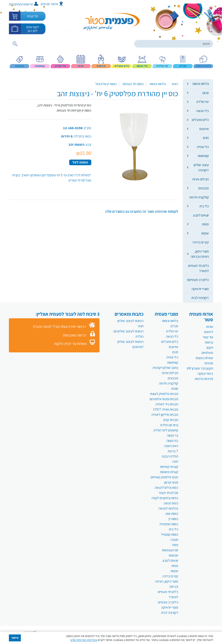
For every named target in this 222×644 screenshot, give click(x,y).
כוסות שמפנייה (169, 524)
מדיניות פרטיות (204, 379)
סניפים (209, 363)
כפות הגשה (171, 503)
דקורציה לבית (200, 298)
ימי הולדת (203, 102)
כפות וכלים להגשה (166, 488)
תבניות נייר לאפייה (167, 404)
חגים (206, 138)
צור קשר (208, 337)
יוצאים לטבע (201, 215)
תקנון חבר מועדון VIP (200, 368)
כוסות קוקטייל (170, 534)
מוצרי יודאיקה (200, 289)
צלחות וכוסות (201, 84)
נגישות (209, 342)
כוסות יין (173, 519)
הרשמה (30, 4)
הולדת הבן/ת (170, 456)
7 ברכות (173, 451)
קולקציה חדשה (199, 197)
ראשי (175, 84)
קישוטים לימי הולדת (166, 430)
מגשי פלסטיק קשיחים (164, 477)
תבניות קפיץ (171, 420)
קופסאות (203, 156)
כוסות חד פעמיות (133, 84)
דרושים (209, 332)
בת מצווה (172, 441)
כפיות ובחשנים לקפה (165, 498)
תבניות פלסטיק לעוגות (164, 394)
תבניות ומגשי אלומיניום (164, 399)
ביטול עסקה (205, 374)
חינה (175, 462)
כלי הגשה (203, 111)
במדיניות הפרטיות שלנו (84, 640)
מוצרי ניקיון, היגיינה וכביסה (200, 254)
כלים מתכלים (200, 120)
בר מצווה (173, 435)
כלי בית (204, 206)
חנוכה (174, 540)
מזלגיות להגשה (168, 508)
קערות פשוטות (169, 472)
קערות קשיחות (169, 467)
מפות (205, 224)
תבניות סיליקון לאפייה (165, 415)
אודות (210, 327)
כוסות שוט (172, 514)
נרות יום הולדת (169, 425)
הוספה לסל (80, 162)
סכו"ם (174, 326)
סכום (206, 93)
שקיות (205, 233)
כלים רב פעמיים (199, 280)
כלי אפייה (203, 147)
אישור (15, 638)
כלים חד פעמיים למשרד (198, 268)
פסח (175, 545)
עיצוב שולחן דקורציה (201, 167)
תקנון (210, 348)
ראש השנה (171, 446)
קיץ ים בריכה (201, 242)
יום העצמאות (170, 550)
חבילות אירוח (201, 179)
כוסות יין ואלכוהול (106, 84)
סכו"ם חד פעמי (169, 493)
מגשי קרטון (171, 482)
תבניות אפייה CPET (166, 409)
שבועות (173, 555)
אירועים (204, 129)
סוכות (175, 389)
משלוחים (207, 353)
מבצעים (204, 188)
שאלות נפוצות (204, 358)
